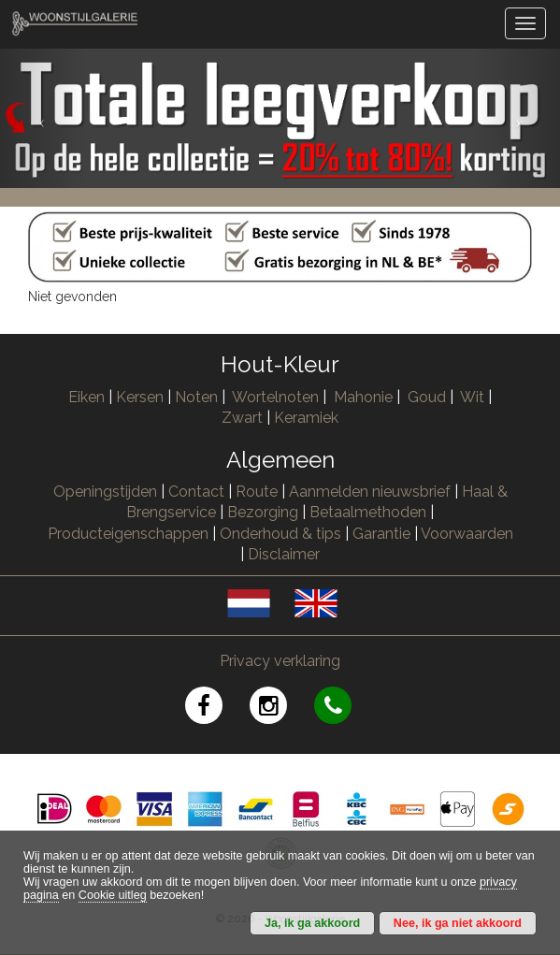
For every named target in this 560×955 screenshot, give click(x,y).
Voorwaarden (467, 534)
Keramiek (306, 418)
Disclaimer (284, 554)
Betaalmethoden (368, 512)
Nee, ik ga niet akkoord (458, 923)
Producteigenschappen (128, 534)
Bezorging (265, 512)
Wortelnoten (275, 397)
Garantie (381, 534)
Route (257, 492)
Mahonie (363, 397)
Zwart (242, 418)
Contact (196, 492)
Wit (472, 397)
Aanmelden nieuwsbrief (370, 492)
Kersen (140, 397)
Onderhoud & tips (280, 534)
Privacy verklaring (280, 661)
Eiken (86, 397)
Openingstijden (105, 492)
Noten (196, 397)
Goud (427, 397)
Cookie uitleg (113, 895)
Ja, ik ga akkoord (312, 923)
